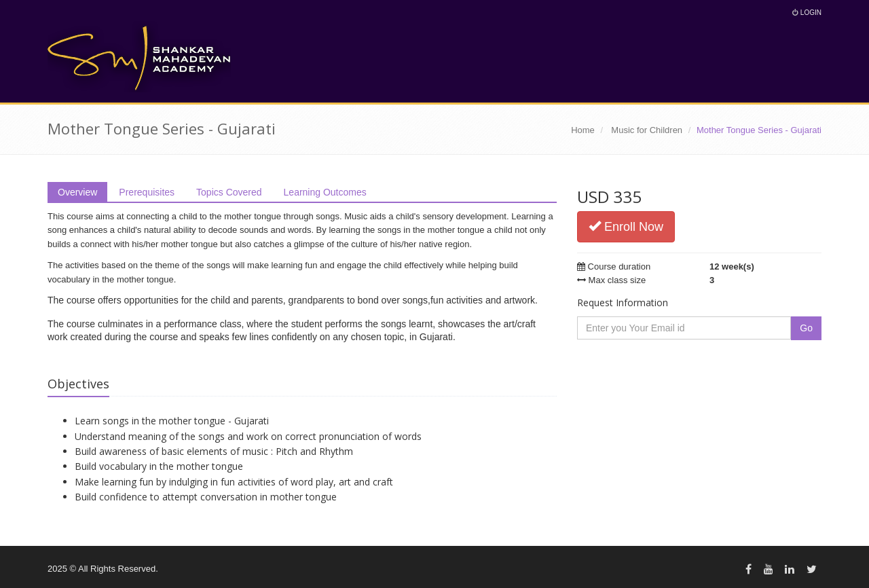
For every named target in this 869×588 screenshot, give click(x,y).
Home (583, 130)
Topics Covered (229, 192)
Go (806, 328)
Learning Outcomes (325, 192)
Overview (77, 192)
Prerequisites (147, 192)
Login (807, 13)
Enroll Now (626, 226)
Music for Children (647, 130)
